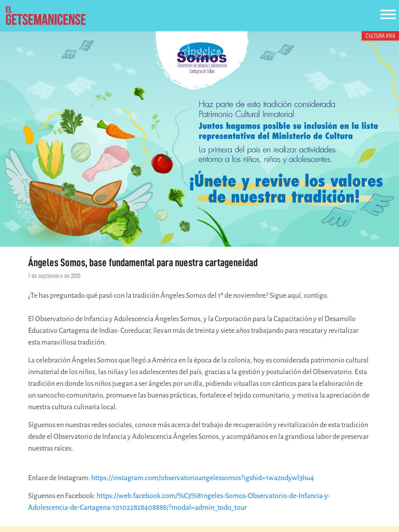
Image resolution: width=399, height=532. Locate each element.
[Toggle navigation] (388, 16)
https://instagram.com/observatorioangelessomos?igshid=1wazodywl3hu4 (203, 478)
